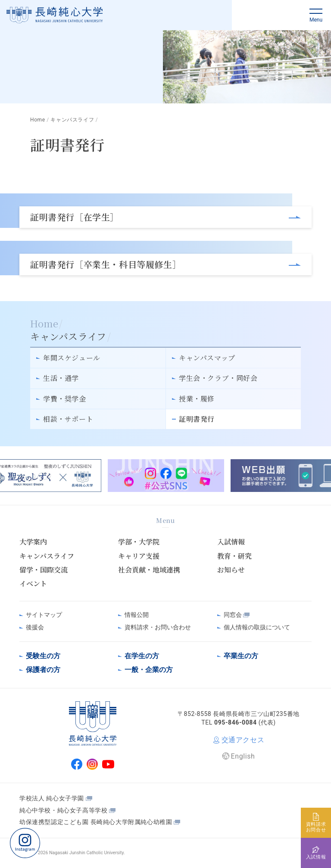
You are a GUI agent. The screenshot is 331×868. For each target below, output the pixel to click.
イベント (33, 584)
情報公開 (137, 615)
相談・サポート (68, 419)
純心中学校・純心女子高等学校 (63, 810)
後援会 (35, 627)
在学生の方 (142, 656)
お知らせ (231, 570)
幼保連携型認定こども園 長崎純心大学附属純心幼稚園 (96, 822)
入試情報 (231, 542)
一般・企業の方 (149, 670)
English (243, 756)
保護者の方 (43, 670)
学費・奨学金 (65, 399)
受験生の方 (43, 656)
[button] (316, 15)
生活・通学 (61, 378)
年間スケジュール (72, 358)
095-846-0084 (236, 722)
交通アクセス (243, 740)
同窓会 (233, 615)
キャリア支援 (139, 556)
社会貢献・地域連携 (149, 570)
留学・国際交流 (44, 570)
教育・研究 (234, 556)
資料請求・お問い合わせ (158, 627)
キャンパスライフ (47, 556)
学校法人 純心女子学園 (52, 798)
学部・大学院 (139, 542)
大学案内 (33, 542)
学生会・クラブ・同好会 (218, 378)
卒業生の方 (241, 656)
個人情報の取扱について (257, 627)
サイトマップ (44, 615)
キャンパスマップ (207, 358)
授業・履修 (197, 399)
